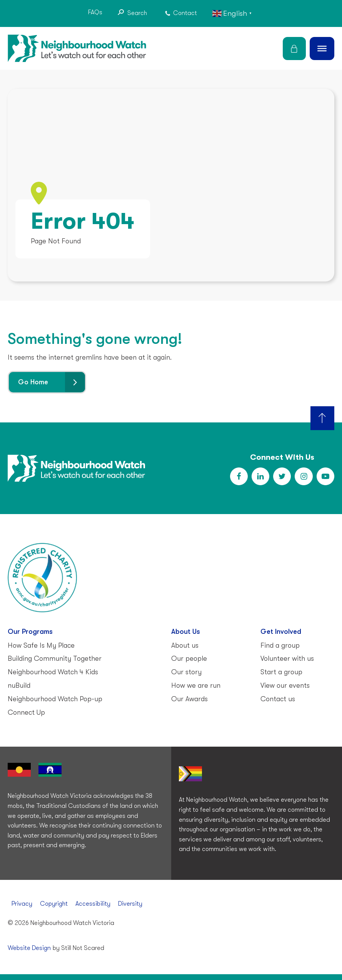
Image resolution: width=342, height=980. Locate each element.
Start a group (281, 672)
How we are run (196, 685)
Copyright (54, 904)
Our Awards (189, 699)
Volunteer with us (287, 658)
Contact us (278, 699)
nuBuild (19, 685)
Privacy (22, 904)
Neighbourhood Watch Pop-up (55, 699)
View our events (285, 685)
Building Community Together (55, 658)
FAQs (95, 12)
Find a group (280, 645)
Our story (186, 672)
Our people (189, 658)
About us (185, 645)
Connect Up (26, 712)
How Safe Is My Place (41, 645)
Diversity (130, 904)
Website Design (29, 948)
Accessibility (93, 904)
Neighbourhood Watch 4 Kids (53, 672)
